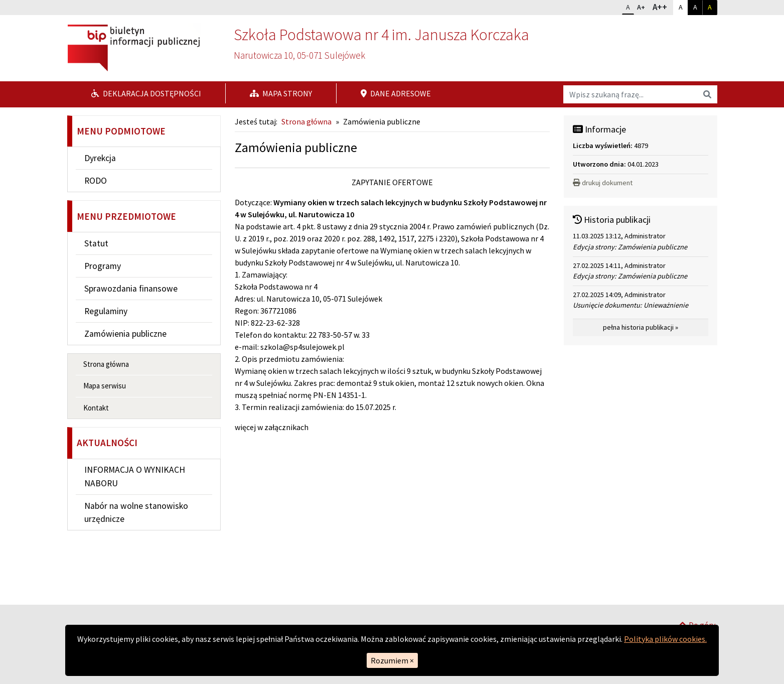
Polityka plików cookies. (665, 639)
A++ (662, 7)
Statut (96, 243)
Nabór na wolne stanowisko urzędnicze (136, 512)
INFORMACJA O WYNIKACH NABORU (135, 476)
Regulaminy (106, 311)
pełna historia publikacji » (641, 327)
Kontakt (96, 408)
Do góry (697, 592)
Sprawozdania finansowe (131, 289)
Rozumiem (392, 660)
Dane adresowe (396, 93)
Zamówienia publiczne (125, 334)
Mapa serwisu (105, 386)
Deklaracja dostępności (146, 93)
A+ (643, 6)
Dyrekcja (100, 158)
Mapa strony (281, 93)
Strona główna (106, 364)
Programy (103, 266)
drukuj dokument (603, 183)
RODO (96, 181)
